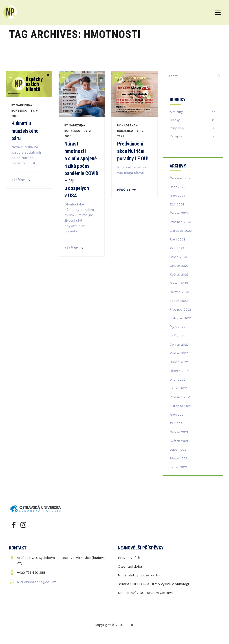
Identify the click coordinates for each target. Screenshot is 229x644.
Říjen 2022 (177, 327)
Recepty (176, 136)
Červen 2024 (179, 213)
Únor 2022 (177, 379)
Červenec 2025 (181, 178)
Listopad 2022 (181, 318)
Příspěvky (177, 128)
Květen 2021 (179, 441)
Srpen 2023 (178, 257)
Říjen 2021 (177, 415)
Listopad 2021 (180, 406)
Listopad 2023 (181, 231)
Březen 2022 (179, 371)
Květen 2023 (179, 274)
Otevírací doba (130, 567)
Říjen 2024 (177, 196)
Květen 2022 (179, 353)
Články (175, 120)
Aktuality (176, 112)
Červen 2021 (179, 432)
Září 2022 (177, 336)
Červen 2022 (179, 344)
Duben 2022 (179, 362)
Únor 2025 (177, 187)
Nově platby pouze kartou (140, 575)
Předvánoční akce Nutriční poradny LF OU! (133, 151)
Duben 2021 (178, 450)
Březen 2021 (179, 458)
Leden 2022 (179, 388)
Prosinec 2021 (180, 397)
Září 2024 (177, 204)
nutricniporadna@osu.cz (36, 582)
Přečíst (18, 180)
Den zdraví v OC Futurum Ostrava (145, 593)
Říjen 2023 (177, 239)
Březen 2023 (179, 292)
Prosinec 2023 (180, 222)
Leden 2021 (178, 467)
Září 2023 (177, 248)
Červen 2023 (179, 266)
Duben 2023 (179, 283)
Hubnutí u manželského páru (25, 131)
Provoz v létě (129, 558)
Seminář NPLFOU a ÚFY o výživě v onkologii (154, 584)
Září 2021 (177, 423)
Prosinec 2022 (180, 309)
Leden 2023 (179, 301)
